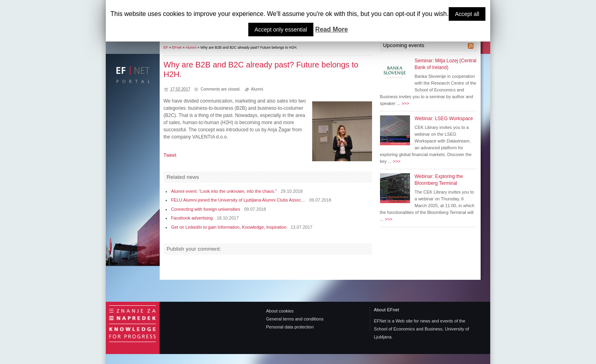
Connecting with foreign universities (205, 209)
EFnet (177, 47)
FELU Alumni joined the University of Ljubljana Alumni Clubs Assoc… (238, 200)
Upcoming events (404, 45)
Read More (332, 30)
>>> (405, 103)
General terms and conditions (295, 319)
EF (166, 47)
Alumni (191, 47)
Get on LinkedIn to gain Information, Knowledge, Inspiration (229, 227)
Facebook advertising (192, 218)
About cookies (280, 311)
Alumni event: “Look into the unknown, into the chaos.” (224, 191)
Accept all (467, 14)
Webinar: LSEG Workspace (444, 119)
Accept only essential (281, 30)
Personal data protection (290, 327)
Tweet (170, 155)
